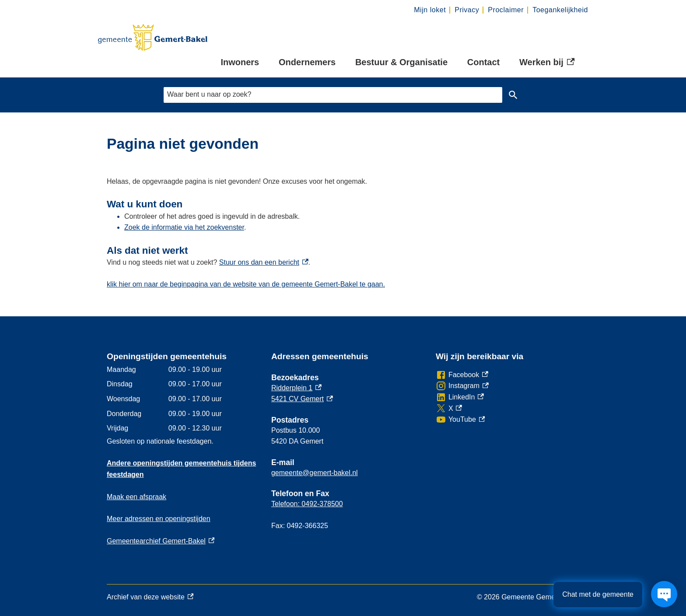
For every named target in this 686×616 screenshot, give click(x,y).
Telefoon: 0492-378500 (307, 504)
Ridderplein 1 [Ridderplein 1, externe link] (296, 388)
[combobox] (333, 95)
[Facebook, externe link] (462, 375)
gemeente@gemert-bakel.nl (315, 473)
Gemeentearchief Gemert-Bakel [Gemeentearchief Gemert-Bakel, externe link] (161, 541)
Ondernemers (307, 62)
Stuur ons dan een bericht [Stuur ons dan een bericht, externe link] (264, 262)
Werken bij (547, 63)
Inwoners (240, 62)
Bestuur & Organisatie (401, 62)
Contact (483, 62)
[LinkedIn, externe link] (460, 397)
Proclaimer (506, 10)
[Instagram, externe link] (462, 386)
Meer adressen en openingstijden (159, 519)
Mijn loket (430, 10)
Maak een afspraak (136, 497)
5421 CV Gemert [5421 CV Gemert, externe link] (302, 399)
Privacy (467, 10)
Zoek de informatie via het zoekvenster (184, 227)
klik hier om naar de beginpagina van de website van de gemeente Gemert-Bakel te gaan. (246, 284)
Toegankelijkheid (560, 10)
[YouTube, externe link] (460, 420)
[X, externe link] (449, 409)
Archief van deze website (150, 597)
